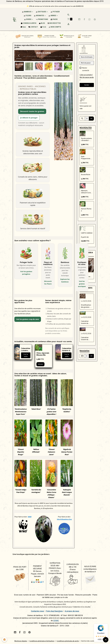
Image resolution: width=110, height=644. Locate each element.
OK (91, 119)
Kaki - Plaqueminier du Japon (86, 158)
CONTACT (33, 27)
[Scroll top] (106, 640)
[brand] (15, 19)
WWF (30, 517)
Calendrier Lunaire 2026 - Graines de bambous (26, 349)
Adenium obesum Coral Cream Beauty (86, 192)
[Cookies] (5, 640)
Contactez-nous (37, 611)
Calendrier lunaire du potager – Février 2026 (67, 349)
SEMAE (56, 621)
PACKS (54, 19)
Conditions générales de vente (68, 641)
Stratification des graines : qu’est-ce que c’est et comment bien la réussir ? (86, 306)
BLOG (42, 23)
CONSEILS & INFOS (29, 23)
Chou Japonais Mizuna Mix (43, 354)
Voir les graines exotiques (82, 284)
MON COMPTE (55, 27)
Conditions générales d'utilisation (42, 641)
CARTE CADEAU (87, 233)
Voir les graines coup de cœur (28, 319)
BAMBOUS (27, 12)
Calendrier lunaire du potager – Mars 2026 (87, 322)
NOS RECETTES (54, 23)
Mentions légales (21, 641)
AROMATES (39, 16)
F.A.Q (43, 27)
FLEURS (27, 16)
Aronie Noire (86, 175)
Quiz (23, 27)
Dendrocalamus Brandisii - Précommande (86, 139)
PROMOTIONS (42, 19)
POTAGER (55, 12)
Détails (40, 364)
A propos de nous (72, 611)
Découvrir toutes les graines (32, 111)
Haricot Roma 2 (86, 210)
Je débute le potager (29, 118)
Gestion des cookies (88, 641)
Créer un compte (86, 75)
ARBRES (52, 16)
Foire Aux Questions (54, 611)
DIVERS (28, 19)
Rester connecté (86, 69)
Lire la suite (26, 355)
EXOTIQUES (41, 12)
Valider (87, 85)
